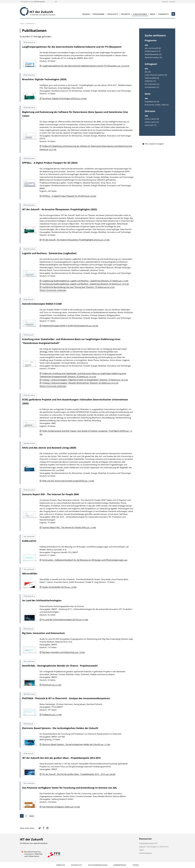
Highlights (113, 14)
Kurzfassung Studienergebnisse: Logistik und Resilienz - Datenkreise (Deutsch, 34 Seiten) (86, 284)
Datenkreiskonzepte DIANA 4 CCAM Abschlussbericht (70, 326)
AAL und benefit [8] (153, 48)
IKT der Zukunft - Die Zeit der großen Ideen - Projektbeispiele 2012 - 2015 (79, 774)
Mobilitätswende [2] (153, 54)
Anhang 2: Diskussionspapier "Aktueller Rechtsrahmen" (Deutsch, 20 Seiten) (80, 383)
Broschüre (52, 685)
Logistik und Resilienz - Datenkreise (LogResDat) (49, 253)
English (172, 2)
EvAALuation (29, 541)
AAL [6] (148, 72)
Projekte (125, 14)
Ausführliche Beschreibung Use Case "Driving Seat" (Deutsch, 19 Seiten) (78, 287)
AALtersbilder (30, 573)
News (152, 14)
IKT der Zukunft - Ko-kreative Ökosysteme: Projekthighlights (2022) (60, 209)
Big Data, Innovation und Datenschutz (44, 633)
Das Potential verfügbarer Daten (61, 807)
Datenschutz (77, 865)
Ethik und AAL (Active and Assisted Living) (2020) (49, 448)
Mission (86, 14)
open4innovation (27, 2)
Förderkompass (146, 853)
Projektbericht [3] (152, 102)
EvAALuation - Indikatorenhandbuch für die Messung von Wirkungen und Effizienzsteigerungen (85, 560)
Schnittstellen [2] (152, 87)
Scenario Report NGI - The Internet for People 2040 (50, 494)
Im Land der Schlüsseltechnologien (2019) (65, 619)
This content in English (153, 144)
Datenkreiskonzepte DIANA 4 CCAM (42, 304)
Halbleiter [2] (150, 81)
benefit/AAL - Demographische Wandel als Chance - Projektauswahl (60, 666)
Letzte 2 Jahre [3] (152, 122)
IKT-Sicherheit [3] (152, 84)
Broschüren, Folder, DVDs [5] (157, 105)
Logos (142, 850)
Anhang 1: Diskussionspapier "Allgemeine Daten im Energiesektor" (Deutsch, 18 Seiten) (85, 380)
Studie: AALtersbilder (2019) (59, 587)
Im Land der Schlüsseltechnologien (42, 600)
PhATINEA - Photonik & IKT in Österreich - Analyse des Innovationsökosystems (66, 698)
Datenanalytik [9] (152, 78)
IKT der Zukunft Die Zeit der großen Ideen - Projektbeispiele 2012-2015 (61, 758)
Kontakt (165, 2)
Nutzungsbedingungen (98, 865)
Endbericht (52, 715)
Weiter (32, 816)
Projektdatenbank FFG (148, 843)
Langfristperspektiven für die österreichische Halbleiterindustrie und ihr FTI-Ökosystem (72, 47)
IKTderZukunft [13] (153, 51)
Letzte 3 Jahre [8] (152, 119)
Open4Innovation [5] (153, 57)
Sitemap (136, 865)
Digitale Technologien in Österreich (154, 847)
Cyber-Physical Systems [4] (156, 75)
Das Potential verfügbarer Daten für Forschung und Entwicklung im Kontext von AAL (70, 788)
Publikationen (140, 14)
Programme (98, 14)
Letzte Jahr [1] (151, 125)
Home (22, 24)
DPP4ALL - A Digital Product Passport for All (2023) (50, 163)
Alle (146, 45)
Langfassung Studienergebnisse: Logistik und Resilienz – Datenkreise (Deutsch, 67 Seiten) (85, 281)
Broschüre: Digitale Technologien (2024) (44, 79)
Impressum (61, 865)
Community (163, 14)
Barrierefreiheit (120, 865)
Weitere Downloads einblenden (53, 290)
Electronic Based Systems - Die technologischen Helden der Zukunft (60, 728)
